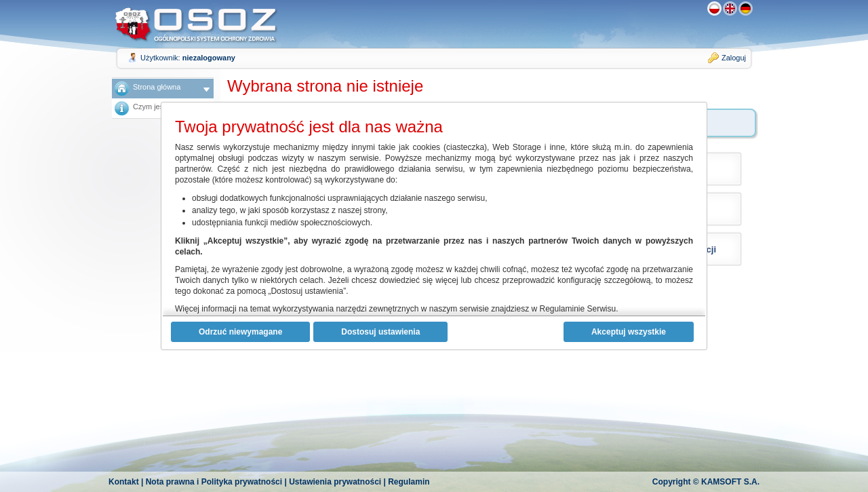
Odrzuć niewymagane (240, 332)
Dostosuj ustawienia (380, 332)
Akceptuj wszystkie (629, 332)
